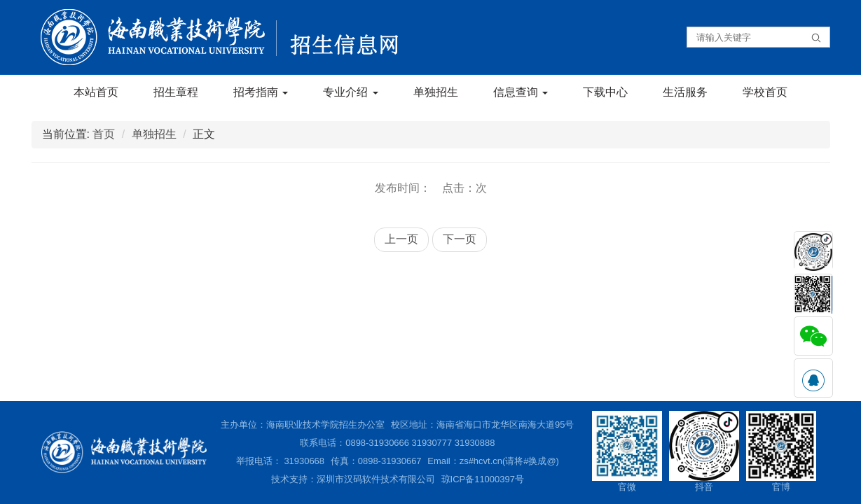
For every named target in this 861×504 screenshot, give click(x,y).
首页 (104, 134)
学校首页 (765, 92)
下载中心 (605, 92)
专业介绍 (350, 92)
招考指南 (261, 92)
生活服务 (685, 92)
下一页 (460, 239)
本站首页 (96, 92)
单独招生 (436, 92)
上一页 (401, 239)
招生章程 (176, 92)
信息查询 (521, 92)
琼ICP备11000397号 (483, 479)
